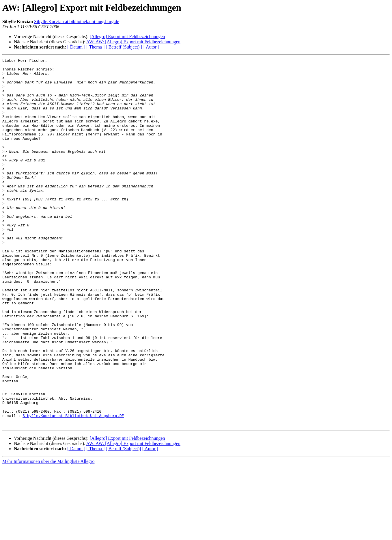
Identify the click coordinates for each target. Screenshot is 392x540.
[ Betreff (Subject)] (123, 522)
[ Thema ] (96, 47)
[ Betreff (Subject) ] (124, 47)
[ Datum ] (76, 47)
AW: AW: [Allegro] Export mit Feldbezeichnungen (133, 42)
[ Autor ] (151, 47)
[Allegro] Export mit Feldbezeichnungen (127, 37)
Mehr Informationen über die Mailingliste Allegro (48, 535)
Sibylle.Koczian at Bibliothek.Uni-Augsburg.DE (73, 487)
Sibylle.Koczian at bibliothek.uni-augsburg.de (76, 22)
